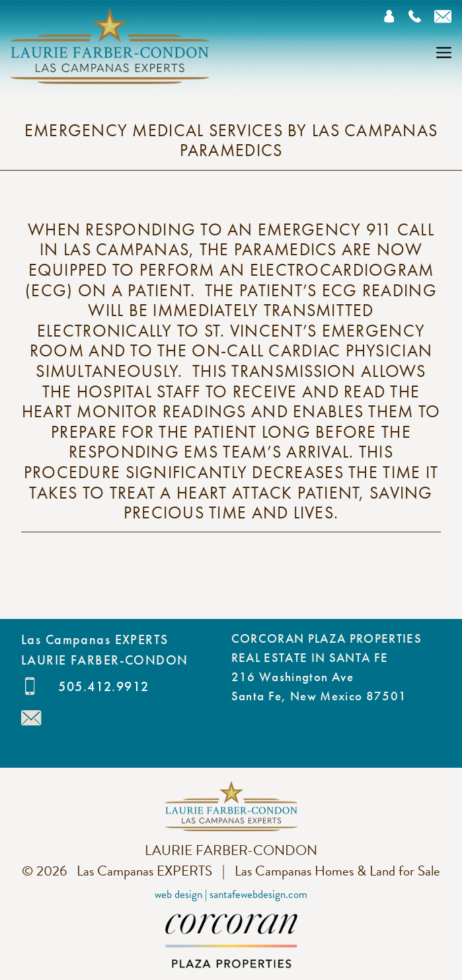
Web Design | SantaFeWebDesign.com (231, 894)
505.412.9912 (103, 686)
